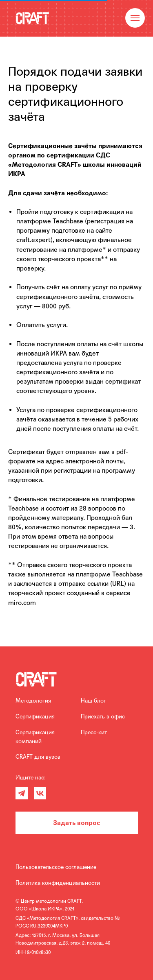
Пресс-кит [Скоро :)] (94, 732)
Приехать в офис (103, 716)
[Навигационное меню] (135, 18)
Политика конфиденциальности (58, 883)
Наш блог (93, 701)
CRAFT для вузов (38, 757)
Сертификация (35, 716)
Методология (33, 701)
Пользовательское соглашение (56, 867)
